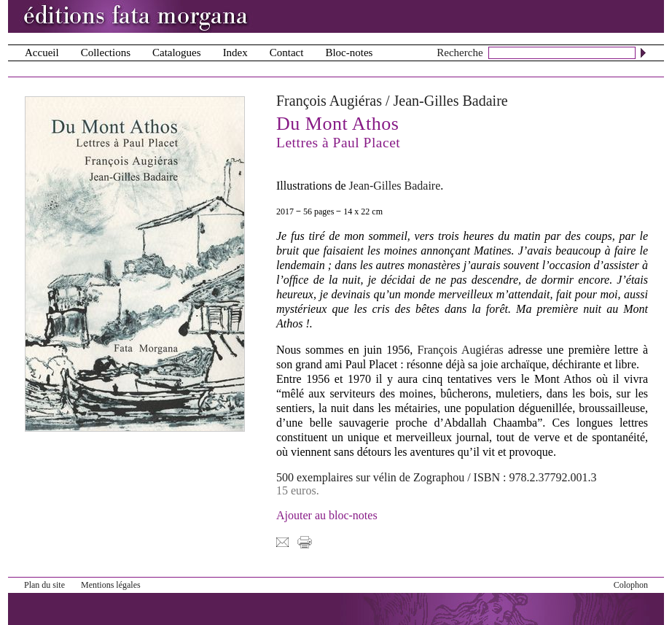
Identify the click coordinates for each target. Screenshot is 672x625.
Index (235, 53)
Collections (106, 53)
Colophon (631, 585)
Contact (287, 53)
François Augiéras (329, 101)
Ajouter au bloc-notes (327, 515)
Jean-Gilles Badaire (451, 101)
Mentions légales (111, 585)
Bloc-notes (349, 53)
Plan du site (44, 585)
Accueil (42, 53)
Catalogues (177, 53)
